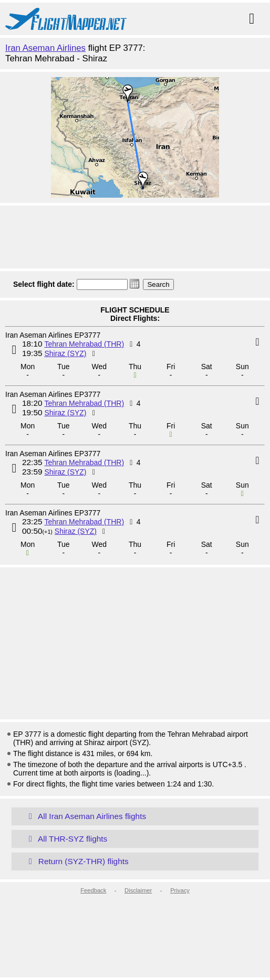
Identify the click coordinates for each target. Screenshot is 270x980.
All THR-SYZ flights (66, 839)
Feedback (93, 890)
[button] (134, 284)
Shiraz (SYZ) (65, 353)
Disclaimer (138, 890)
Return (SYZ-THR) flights (77, 861)
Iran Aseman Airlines (45, 48)
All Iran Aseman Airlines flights (85, 816)
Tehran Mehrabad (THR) (84, 344)
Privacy (180, 890)
